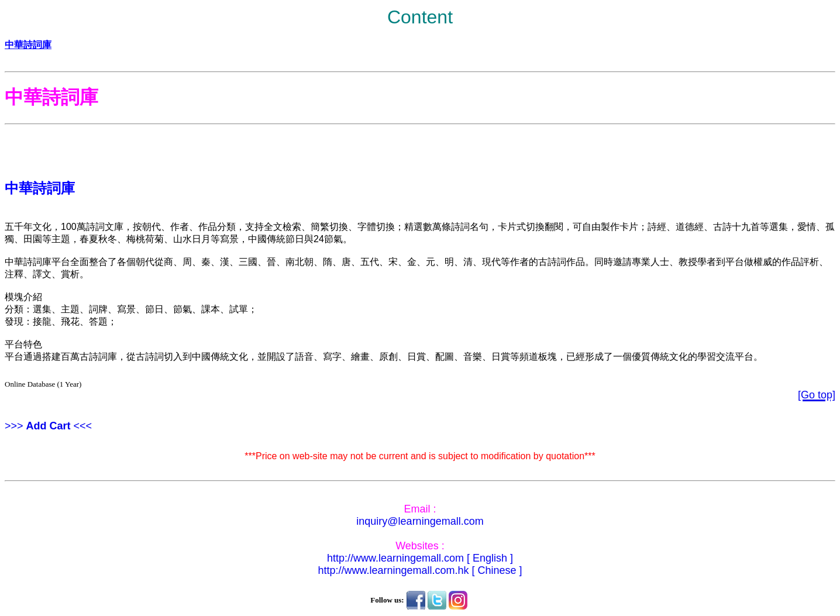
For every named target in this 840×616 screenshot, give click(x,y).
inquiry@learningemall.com (420, 521)
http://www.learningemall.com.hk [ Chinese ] (420, 570)
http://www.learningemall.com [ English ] (420, 558)
